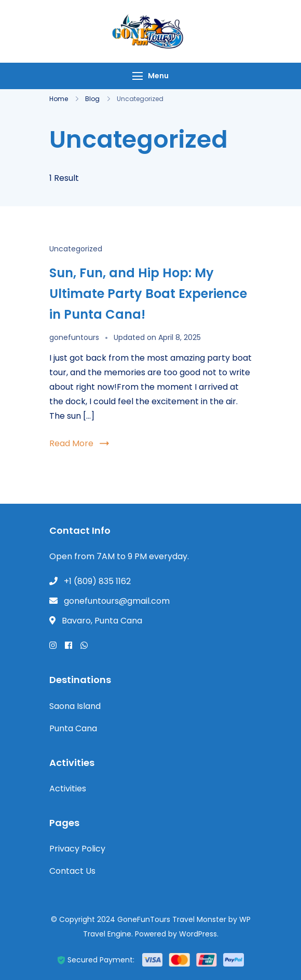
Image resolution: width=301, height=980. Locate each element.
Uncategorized (76, 249)
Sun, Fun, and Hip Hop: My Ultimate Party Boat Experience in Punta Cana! (148, 294)
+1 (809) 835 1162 (97, 581)
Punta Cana (73, 728)
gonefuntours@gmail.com (117, 601)
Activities (68, 789)
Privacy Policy (77, 849)
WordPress (198, 934)
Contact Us (72, 871)
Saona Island (75, 706)
